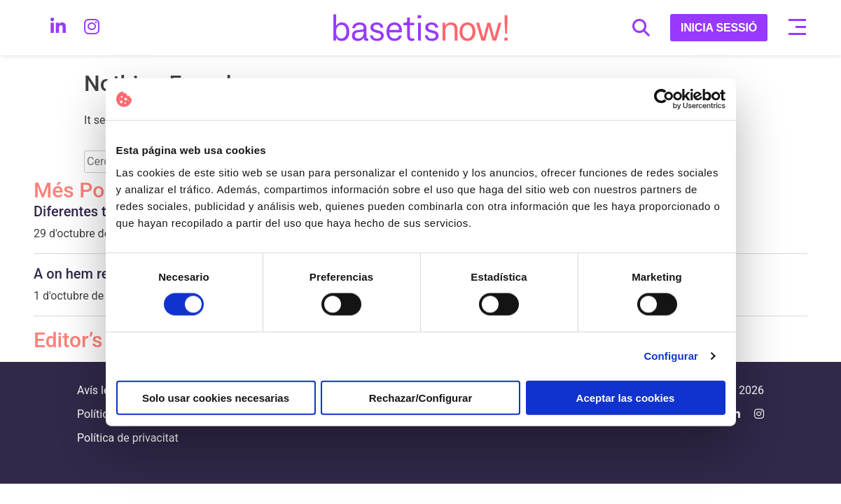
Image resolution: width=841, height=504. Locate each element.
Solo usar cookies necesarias (216, 397)
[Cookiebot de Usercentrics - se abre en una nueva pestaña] (664, 99)
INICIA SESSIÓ (719, 28)
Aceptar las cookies (626, 397)
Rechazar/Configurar (421, 397)
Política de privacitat (128, 438)
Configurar (671, 356)
